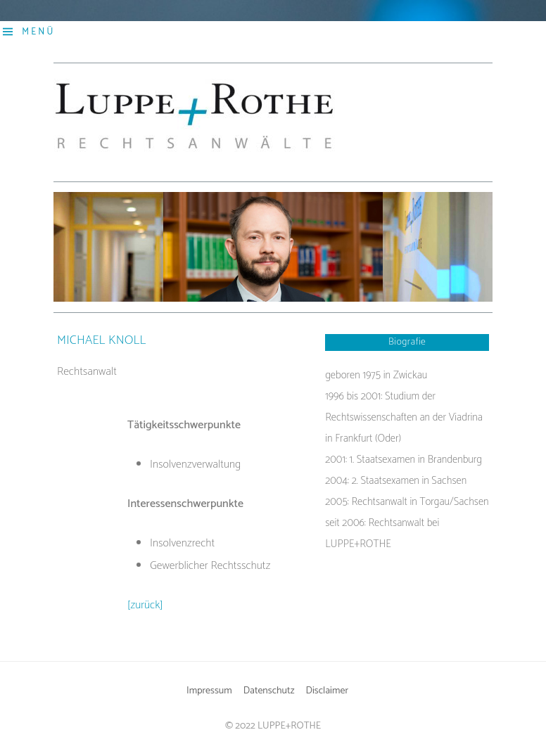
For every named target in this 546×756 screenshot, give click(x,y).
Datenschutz (269, 691)
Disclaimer (327, 691)
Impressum (209, 691)
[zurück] (145, 605)
